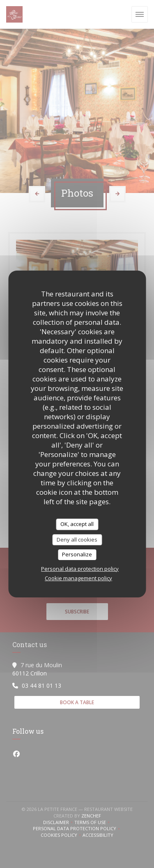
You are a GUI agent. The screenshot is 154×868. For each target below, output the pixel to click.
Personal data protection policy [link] (80, 569)
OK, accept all (77, 524)
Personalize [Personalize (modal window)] (77, 554)
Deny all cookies (77, 540)
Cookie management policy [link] (78, 578)
